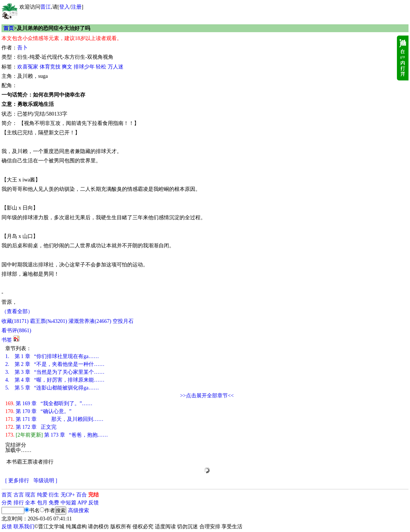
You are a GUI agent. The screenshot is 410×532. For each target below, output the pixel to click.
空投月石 (123, 321)
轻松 (101, 67)
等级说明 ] (45, 481)
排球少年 (84, 67)
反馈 (94, 503)
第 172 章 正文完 (31, 427)
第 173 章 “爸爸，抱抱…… (57, 435)
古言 (19, 495)
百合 (82, 495)
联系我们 (24, 527)
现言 (30, 495)
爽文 (67, 67)
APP (82, 503)
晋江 (46, 7)
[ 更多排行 (17, 481)
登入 (64, 7)
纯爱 (42, 495)
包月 (42, 503)
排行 (19, 503)
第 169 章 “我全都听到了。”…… (49, 403)
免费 (54, 503)
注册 (76, 7)
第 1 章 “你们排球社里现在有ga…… (52, 356)
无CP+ (68, 495)
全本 (30, 503)
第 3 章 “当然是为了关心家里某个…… (55, 372)
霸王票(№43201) (49, 321)
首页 (9, 28)
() (15, 321)
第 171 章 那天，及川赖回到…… (54, 419)
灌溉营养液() (90, 321)
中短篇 (68, 503)
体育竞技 (50, 67)
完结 (94, 495)
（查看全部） (17, 311)
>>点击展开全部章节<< (207, 396)
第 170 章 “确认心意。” (38, 411)
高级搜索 (79, 510)
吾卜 (22, 48)
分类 (7, 503)
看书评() (16, 331)
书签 (7, 340)
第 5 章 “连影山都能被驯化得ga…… (52, 388)
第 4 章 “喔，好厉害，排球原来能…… (55, 380)
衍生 (54, 495)
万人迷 (116, 67)
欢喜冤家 (28, 67)
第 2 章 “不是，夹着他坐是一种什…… (55, 364)
